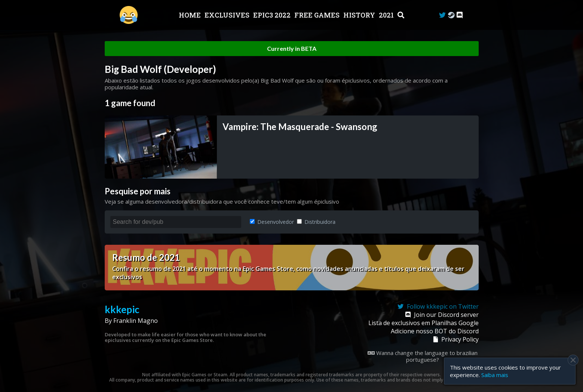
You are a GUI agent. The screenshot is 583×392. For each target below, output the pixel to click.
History (360, 15)
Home (191, 15)
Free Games (318, 15)
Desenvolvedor (272, 222)
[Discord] (460, 15)
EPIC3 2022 (273, 15)
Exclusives (228, 15)
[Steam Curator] (451, 15)
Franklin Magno (136, 321)
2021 (387, 15)
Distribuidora (316, 222)
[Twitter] (442, 15)
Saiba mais (495, 375)
